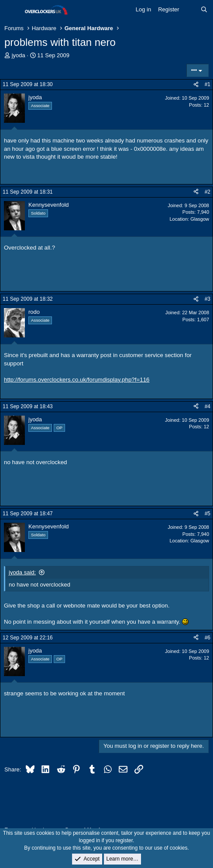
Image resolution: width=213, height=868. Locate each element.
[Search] (204, 10)
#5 (208, 514)
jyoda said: (22, 572)
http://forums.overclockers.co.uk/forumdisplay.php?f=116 (77, 380)
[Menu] (12, 10)
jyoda (19, 55)
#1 (208, 84)
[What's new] (190, 10)
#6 (208, 638)
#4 (208, 406)
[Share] (196, 85)
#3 (208, 299)
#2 (208, 192)
